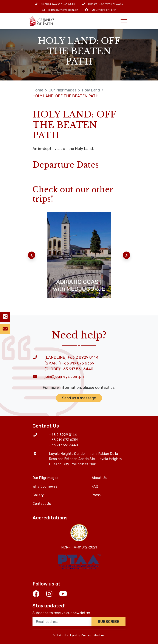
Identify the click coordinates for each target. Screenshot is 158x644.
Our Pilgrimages (63, 90)
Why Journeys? (45, 486)
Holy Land (91, 90)
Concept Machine (93, 635)
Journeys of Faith (104, 10)
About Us (99, 478)
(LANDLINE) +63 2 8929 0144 (72, 357)
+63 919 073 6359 (111, 4)
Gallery (38, 495)
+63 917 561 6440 (63, 4)
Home (38, 90)
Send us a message (79, 398)
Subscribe (108, 622)
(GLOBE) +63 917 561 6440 (69, 369)
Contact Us (42, 504)
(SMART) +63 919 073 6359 (69, 363)
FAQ (95, 486)
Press (96, 495)
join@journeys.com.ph (63, 10)
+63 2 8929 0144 (63, 435)
